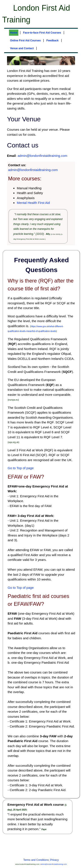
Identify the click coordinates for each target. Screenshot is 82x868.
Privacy (54, 860)
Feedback (52, 41)
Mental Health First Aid (33, 203)
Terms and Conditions (36, 860)
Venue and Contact (22, 48)
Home (14, 33)
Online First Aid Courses (25, 41)
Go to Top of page (21, 468)
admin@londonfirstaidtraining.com (42, 156)
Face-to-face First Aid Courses (42, 33)
